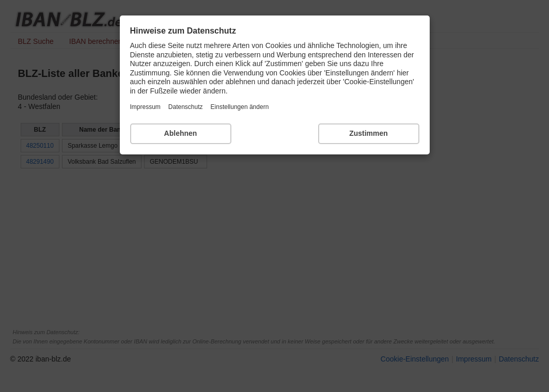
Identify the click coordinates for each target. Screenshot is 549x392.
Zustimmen (368, 133)
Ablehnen (181, 133)
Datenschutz (186, 107)
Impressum (145, 107)
